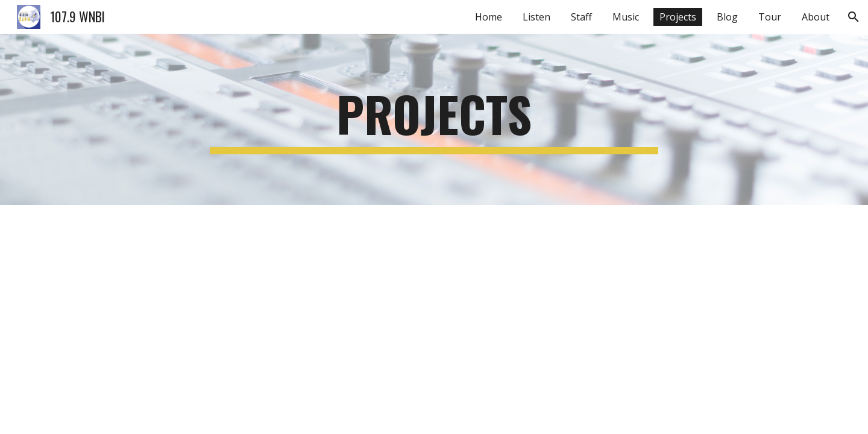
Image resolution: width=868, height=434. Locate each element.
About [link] (816, 17)
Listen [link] (536, 17)
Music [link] (626, 17)
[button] (854, 17)
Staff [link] (581, 17)
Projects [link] (678, 17)
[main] (434, 119)
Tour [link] (770, 17)
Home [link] (489, 17)
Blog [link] (727, 17)
